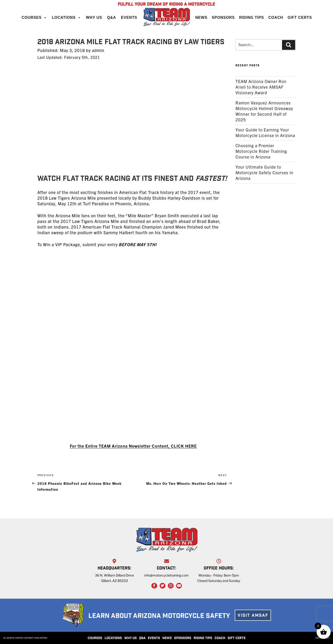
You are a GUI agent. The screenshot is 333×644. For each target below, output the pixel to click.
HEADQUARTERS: (114, 569)
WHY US (131, 638)
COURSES (95, 638)
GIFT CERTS (237, 638)
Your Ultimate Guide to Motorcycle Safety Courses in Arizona (264, 172)
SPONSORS (183, 638)
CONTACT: (166, 569)
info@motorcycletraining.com (166, 575)
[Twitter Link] (163, 586)
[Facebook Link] (154, 586)
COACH (220, 638)
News (201, 18)
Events (129, 18)
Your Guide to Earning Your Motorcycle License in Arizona (265, 132)
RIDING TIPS (203, 638)
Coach (276, 18)
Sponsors (223, 18)
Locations (67, 18)
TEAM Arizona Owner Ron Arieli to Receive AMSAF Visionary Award (261, 87)
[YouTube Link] (179, 586)
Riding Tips (252, 18)
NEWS (167, 638)
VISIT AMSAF (253, 616)
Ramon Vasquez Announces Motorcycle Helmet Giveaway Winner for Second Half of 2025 (264, 111)
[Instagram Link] (171, 586)
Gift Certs (300, 18)
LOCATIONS (113, 638)
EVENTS (154, 638)
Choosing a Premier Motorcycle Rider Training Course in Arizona (261, 151)
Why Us (94, 18)
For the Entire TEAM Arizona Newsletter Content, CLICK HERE (133, 446)
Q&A (112, 18)
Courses (34, 18)
